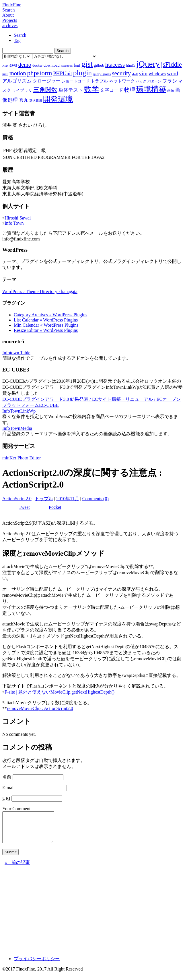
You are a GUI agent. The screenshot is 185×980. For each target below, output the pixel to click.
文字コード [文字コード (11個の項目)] (112, 90)
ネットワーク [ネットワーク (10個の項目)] (122, 81)
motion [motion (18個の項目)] (18, 73)
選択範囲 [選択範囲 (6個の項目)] (36, 101)
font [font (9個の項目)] (77, 65)
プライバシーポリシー (37, 965)
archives (10, 25)
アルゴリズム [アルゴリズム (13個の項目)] (17, 81)
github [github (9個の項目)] (99, 65)
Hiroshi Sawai (18, 218)
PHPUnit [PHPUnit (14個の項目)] (63, 74)
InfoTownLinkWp (19, 411)
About (8, 15)
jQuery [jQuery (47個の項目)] (148, 64)
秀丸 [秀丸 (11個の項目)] (24, 100)
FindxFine (12, 5)
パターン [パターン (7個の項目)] (154, 81)
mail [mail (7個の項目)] (5, 74)
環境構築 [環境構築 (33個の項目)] (151, 89)
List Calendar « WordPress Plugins (46, 320)
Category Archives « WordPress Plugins (50, 315)
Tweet (24, 507)
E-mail (9, 788)
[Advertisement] (92, 917)
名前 (7, 777)
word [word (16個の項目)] (173, 73)
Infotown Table (16, 353)
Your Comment (16, 809)
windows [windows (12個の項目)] (157, 74)
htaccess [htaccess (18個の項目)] (115, 65)
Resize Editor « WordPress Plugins (46, 330)
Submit (10, 858)
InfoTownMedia (17, 428)
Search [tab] (20, 35)
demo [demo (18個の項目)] (25, 65)
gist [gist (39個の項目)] (87, 64)
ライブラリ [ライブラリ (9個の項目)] (22, 90)
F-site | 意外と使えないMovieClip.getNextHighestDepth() (60, 692)
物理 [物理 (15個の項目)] (130, 90)
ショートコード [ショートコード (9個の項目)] (75, 81)
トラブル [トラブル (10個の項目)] (99, 81)
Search (9, 10)
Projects (10, 20)
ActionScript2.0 (17, 499)
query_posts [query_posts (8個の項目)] (102, 74)
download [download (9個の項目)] (51, 65)
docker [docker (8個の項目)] (37, 65)
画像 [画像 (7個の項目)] (171, 91)
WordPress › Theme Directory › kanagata (40, 291)
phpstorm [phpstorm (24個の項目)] (40, 73)
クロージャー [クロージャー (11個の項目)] (46, 81)
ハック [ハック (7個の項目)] (141, 81)
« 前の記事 (17, 868)
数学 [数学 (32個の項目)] (91, 89)
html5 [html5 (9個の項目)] (131, 65)
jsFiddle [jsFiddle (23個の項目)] (171, 65)
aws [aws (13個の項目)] (13, 65)
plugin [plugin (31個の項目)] (82, 73)
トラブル (44, 499)
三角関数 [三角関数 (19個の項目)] (45, 89)
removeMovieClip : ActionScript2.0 (40, 708)
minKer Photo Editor (22, 458)
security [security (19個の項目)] (121, 73)
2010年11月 (68, 499)
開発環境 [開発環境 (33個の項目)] (58, 99)
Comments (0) (96, 499)
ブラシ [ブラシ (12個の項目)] (170, 81)
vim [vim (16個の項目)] (143, 73)
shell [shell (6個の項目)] (135, 74)
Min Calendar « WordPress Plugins (46, 325)
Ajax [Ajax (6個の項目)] (5, 66)
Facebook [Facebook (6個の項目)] (66, 66)
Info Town (14, 223)
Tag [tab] (17, 40)
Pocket (55, 507)
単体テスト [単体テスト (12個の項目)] (71, 90)
